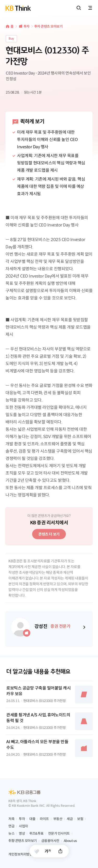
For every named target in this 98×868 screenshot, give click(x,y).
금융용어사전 (50, 841)
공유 (60, 851)
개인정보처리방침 (20, 854)
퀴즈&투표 (36, 833)
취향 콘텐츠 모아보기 (23, 841)
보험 (80, 819)
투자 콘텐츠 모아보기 (48, 26)
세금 (70, 819)
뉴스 (11, 833)
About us (70, 841)
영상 (22, 833)
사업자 (23, 826)
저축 (11, 819)
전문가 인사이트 (59, 833)
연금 (11, 826)
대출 (32, 819)
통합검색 (79, 8)
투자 (27, 26)
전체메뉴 (90, 8)
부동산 (58, 819)
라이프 (44, 819)
